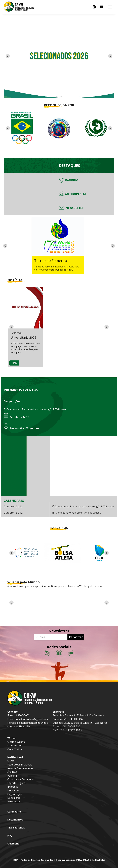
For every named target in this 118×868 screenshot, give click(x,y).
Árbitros (12, 772)
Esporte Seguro (16, 783)
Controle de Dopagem (20, 779)
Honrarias (13, 790)
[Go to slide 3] (61, 96)
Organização (15, 794)
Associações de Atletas (20, 768)
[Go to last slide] (8, 128)
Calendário (14, 812)
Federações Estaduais (20, 765)
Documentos (15, 820)
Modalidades (15, 745)
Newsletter (14, 801)
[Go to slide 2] (59, 96)
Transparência (16, 828)
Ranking (12, 776)
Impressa (13, 787)
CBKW (11, 761)
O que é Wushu (16, 742)
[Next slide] (110, 56)
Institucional (15, 757)
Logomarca (14, 798)
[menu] (94, 7)
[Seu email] (51, 637)
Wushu (11, 738)
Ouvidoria (13, 844)
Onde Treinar (15, 749)
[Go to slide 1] (57, 96)
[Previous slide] (8, 56)
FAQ (10, 836)
